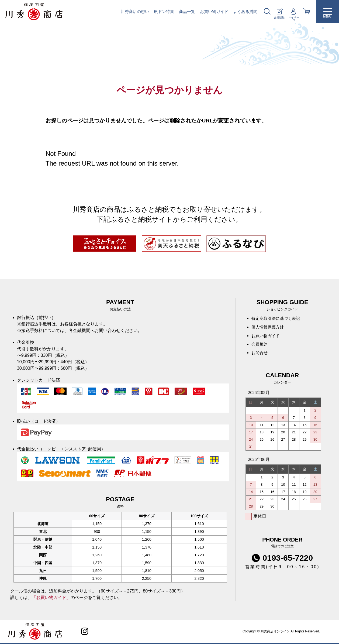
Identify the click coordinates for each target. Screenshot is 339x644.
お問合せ (260, 356)
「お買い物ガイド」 (51, 597)
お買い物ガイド (214, 11)
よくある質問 (245, 11)
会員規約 (260, 346)
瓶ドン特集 (164, 11)
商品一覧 (187, 11)
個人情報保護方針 (269, 328)
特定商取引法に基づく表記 (277, 319)
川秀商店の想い (135, 11)
